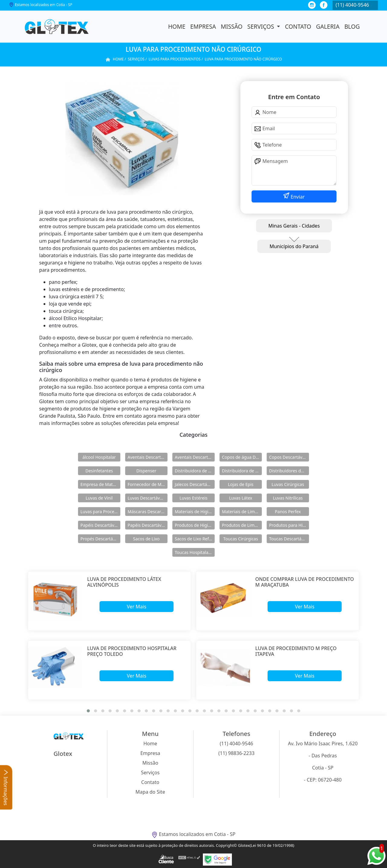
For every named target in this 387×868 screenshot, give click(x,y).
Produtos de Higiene (195, 525)
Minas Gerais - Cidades (294, 226)
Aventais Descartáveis (148, 457)
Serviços (261, 26)
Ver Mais (136, 607)
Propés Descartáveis (100, 539)
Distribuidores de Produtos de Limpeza (289, 471)
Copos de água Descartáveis (242, 457)
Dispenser (146, 471)
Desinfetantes (99, 471)
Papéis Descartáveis (100, 525)
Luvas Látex (241, 498)
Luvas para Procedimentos (100, 512)
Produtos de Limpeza (242, 525)
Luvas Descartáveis (146, 498)
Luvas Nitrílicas (288, 498)
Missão (232, 26)
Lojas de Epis (241, 484)
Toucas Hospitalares (195, 552)
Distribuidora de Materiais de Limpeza (195, 471)
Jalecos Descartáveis (195, 484)
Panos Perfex (288, 512)
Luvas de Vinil (99, 498)
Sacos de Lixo (146, 539)
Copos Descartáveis (288, 457)
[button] (88, 711)
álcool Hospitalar (99, 457)
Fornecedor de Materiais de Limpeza (148, 484)
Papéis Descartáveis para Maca (148, 525)
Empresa (203, 26)
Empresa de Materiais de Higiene (100, 484)
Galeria (328, 26)
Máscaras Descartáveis (148, 512)
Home (177, 26)
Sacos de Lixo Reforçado (195, 539)
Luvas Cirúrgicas (288, 484)
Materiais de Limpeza (242, 512)
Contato (298, 26)
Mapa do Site (150, 792)
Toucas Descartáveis (289, 539)
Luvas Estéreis (193, 498)
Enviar (297, 197)
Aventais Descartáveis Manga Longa (195, 457)
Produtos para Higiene (289, 525)
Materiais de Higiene (195, 512)
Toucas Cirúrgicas (241, 539)
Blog (352, 26)
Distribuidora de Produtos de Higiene (242, 471)
